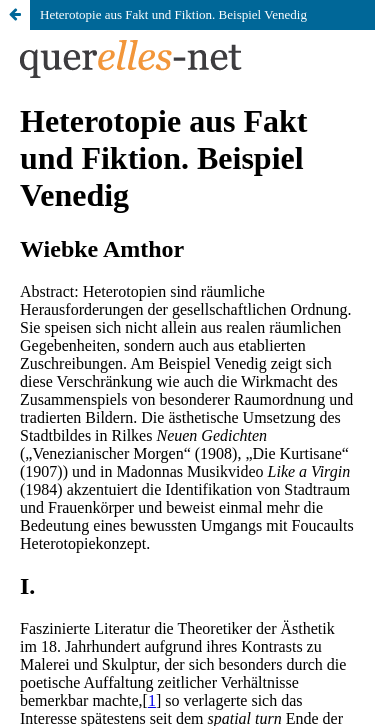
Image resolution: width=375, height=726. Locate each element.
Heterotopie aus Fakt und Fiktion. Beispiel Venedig (173, 14)
